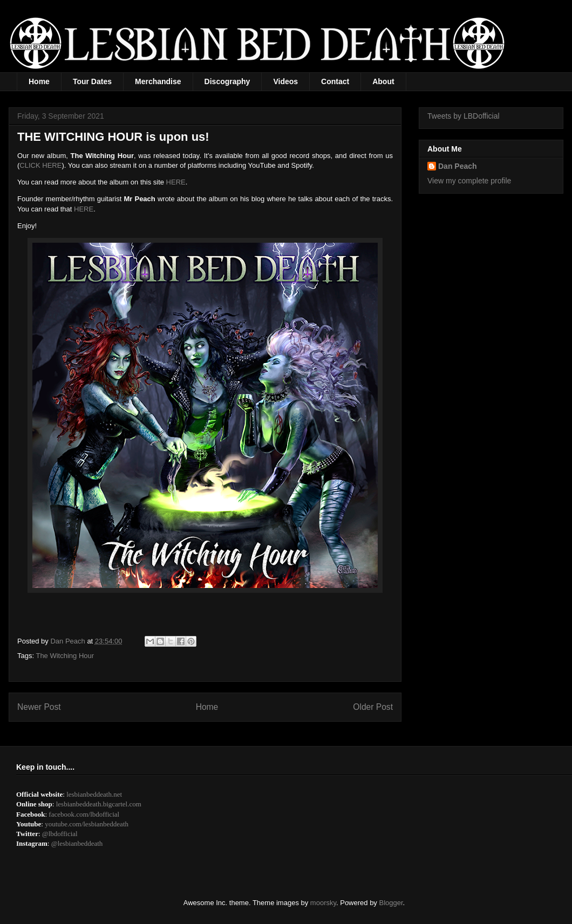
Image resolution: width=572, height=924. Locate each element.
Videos (285, 81)
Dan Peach (458, 166)
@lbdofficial (60, 834)
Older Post (373, 707)
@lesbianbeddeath (77, 843)
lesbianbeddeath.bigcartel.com (99, 804)
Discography (227, 81)
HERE (176, 182)
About (383, 81)
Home (39, 81)
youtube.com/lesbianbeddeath (87, 824)
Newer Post (39, 707)
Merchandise (158, 81)
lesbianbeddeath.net (94, 794)
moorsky (323, 903)
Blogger (391, 903)
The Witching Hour (65, 656)
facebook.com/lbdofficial (84, 814)
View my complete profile (469, 181)
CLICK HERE (40, 165)
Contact (335, 81)
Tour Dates (92, 81)
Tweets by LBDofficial (464, 116)
